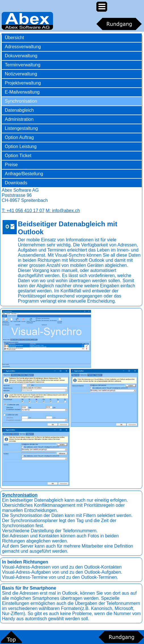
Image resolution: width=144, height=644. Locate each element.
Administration (19, 119)
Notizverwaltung (21, 74)
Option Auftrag (19, 137)
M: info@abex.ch (63, 211)
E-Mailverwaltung (22, 92)
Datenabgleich (19, 110)
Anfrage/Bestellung (24, 174)
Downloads (16, 183)
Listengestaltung (21, 128)
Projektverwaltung (23, 83)
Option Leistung (21, 146)
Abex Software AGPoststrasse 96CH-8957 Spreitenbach (25, 195)
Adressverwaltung (23, 47)
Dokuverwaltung (21, 56)
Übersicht (14, 38)
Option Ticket (18, 156)
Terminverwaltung (23, 65)
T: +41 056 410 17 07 (23, 211)
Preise (11, 165)
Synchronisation (21, 101)
